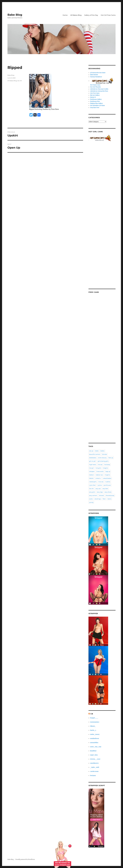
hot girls (98, 468)
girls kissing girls (103, 461)
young (91, 502)
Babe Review (94, 75)
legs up (108, 471)
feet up (111, 458)
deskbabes (93, 458)
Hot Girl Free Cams (108, 15)
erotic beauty (102, 458)
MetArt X (93, 97)
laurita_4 (93, 730)
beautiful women (95, 454)
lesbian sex (99, 475)
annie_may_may (96, 747)
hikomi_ (93, 726)
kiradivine (93, 751)
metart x (98, 478)
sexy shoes (108, 492)
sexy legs (100, 492)
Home (65, 15)
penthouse (107, 485)
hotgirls (105, 468)
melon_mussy (95, 734)
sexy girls (92, 492)
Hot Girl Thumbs (95, 87)
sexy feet (105, 489)
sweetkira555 (94, 763)
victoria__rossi (95, 759)
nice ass (101, 482)
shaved (101, 495)
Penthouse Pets (95, 101)
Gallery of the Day (91, 15)
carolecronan (94, 771)
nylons (100, 485)
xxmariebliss (94, 743)
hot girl (91, 468)
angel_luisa (94, 755)
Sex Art (20, 81)
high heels (93, 465)
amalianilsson (95, 738)
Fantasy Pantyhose (96, 77)
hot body (107, 465)
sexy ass (98, 489)
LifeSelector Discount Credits (99, 89)
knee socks (100, 471)
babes (102, 451)
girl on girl (92, 461)
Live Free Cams (95, 93)
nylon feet (92, 485)
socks (91, 499)
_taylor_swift (95, 767)
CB (92, 714)
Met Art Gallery (95, 95)
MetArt (91, 478)
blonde (105, 454)
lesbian (92, 475)
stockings (98, 499)
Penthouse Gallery (96, 99)
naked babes (107, 478)
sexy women (93, 495)
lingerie (107, 475)
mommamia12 (95, 722)
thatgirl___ (94, 718)
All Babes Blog (76, 15)
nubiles (108, 482)
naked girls (93, 482)
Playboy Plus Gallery (96, 103)
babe (97, 451)
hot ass (100, 465)
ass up (91, 451)
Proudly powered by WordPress (25, 859)
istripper (92, 471)
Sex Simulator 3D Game (97, 105)
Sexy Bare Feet (95, 108)
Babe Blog (15, 15)
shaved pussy (110, 495)
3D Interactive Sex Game (98, 73)
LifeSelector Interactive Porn (99, 91)
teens (109, 499)
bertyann (93, 776)
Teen (104, 499)
